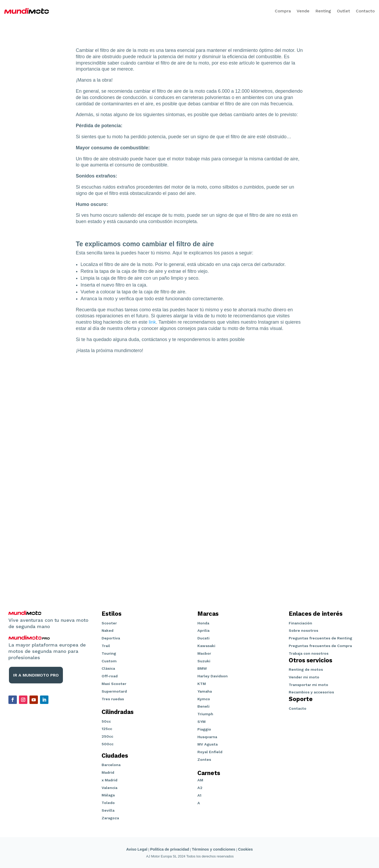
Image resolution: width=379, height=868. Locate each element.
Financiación (300, 623)
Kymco (204, 699)
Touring (109, 653)
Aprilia (203, 630)
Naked (108, 630)
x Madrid (109, 780)
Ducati (203, 638)
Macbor (204, 653)
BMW (202, 668)
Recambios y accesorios (311, 692)
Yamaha (205, 691)
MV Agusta (208, 744)
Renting (323, 11)
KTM (202, 684)
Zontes (204, 759)
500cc (108, 744)
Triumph (205, 714)
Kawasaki (206, 646)
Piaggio (204, 729)
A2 (200, 788)
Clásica (108, 668)
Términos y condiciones (214, 849)
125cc (107, 729)
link (152, 322)
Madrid (108, 772)
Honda (203, 623)
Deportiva (111, 638)
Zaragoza (110, 818)
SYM (201, 722)
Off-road (110, 676)
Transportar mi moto (308, 685)
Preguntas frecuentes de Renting (320, 638)
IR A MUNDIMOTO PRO (36, 675)
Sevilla (108, 810)
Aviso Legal (137, 849)
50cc (106, 721)
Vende (303, 11)
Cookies (245, 849)
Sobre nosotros (303, 630)
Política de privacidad (169, 849)
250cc (107, 736)
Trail (106, 646)
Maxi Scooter (114, 684)
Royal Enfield (210, 752)
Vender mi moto (304, 677)
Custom (109, 661)
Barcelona (111, 765)
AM (200, 780)
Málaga (108, 795)
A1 (199, 795)
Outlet (343, 11)
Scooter (109, 623)
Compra (283, 11)
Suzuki (204, 661)
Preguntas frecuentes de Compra (320, 646)
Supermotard (114, 691)
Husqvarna (207, 737)
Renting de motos (306, 669)
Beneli (203, 706)
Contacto (365, 11)
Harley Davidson (213, 676)
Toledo (108, 803)
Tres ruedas (113, 699)
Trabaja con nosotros (309, 653)
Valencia (109, 788)
